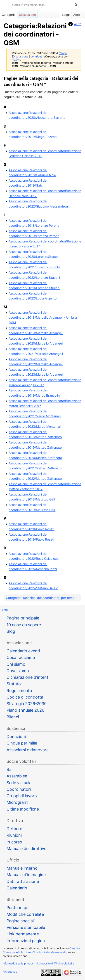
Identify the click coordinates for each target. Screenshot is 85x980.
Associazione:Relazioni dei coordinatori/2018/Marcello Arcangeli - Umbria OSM (43, 318)
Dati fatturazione (23, 881)
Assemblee (17, 776)
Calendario (17, 888)
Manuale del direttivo (27, 849)
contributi (37, 57)
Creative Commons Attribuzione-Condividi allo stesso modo (41, 950)
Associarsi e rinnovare (28, 750)
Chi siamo (16, 664)
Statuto (14, 684)
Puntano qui (18, 908)
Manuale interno (22, 868)
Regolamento (19, 691)
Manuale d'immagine (26, 875)
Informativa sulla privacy (18, 963)
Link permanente (23, 934)
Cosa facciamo (21, 657)
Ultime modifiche (23, 809)
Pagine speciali (21, 921)
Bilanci (13, 717)
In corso (14, 842)
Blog (11, 631)
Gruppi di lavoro (22, 796)
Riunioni (14, 835)
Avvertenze (10, 972)
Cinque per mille (22, 743)
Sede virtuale (19, 783)
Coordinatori (19, 789)
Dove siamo (18, 671)
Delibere (14, 829)
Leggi (63, 15)
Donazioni (16, 737)
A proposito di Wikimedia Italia (55, 963)
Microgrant (17, 802)
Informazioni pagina (26, 941)
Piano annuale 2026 (25, 710)
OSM (16, 60)
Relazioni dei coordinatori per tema (49, 598)
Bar (10, 769)
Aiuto (78, 24)
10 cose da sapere (24, 625)
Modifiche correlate (25, 914)
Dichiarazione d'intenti (28, 677)
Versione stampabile (26, 927)
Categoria (13, 598)
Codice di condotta (25, 697)
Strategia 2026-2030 (27, 704)
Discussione (21, 57)
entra (5, 610)
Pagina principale (23, 618)
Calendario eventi (23, 651)
